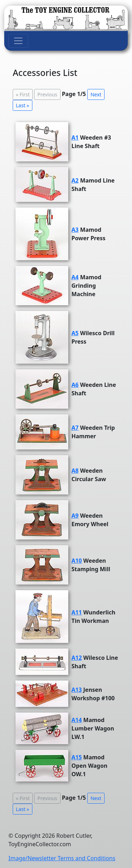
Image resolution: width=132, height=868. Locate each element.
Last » (23, 105)
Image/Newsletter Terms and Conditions (62, 858)
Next (96, 94)
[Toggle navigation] (18, 41)
